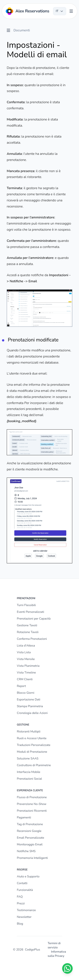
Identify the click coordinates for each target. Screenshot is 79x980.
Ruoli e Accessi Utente (32, 738)
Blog (20, 924)
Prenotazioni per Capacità (34, 619)
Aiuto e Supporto (28, 876)
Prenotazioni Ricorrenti (32, 811)
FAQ (20, 897)
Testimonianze (26, 910)
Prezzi (21, 903)
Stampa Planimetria (30, 706)
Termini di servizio (54, 945)
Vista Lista (24, 652)
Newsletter (24, 917)
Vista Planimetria (28, 666)
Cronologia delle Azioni (32, 713)
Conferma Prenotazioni (32, 639)
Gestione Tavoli (27, 625)
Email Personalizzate (30, 838)
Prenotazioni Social (29, 779)
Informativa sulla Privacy (57, 954)
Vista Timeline (26, 673)
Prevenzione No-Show (32, 804)
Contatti (22, 883)
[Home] (27, 11)
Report (21, 686)
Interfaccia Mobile (29, 772)
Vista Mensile (26, 659)
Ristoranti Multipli (29, 732)
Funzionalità (25, 890)
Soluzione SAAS (28, 758)
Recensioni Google (29, 831)
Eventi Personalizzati (30, 612)
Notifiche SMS (26, 851)
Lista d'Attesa (26, 646)
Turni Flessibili (26, 605)
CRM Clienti (25, 679)
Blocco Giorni (26, 693)
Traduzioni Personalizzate (34, 745)
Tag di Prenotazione (30, 824)
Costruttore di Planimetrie (34, 765)
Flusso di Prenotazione (32, 797)
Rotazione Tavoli (28, 632)
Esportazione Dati (29, 700)
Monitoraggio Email (30, 844)
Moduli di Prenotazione (32, 752)
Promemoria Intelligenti (32, 858)
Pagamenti (24, 817)
